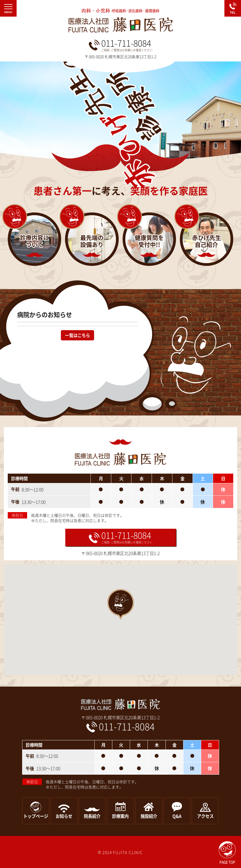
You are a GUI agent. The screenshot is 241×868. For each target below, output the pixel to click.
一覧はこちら (77, 335)
